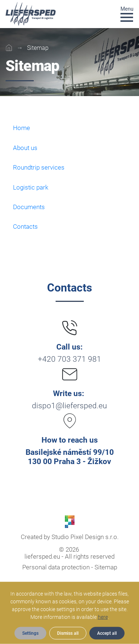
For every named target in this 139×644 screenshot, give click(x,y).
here (103, 617)
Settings (30, 633)
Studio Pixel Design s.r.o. (85, 537)
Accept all (107, 633)
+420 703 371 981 (69, 359)
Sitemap (106, 567)
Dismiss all (68, 633)
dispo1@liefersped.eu (69, 406)
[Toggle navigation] (127, 13)
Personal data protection (56, 567)
